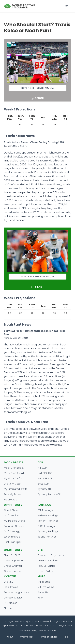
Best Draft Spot (13, 542)
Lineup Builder (46, 571)
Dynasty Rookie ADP (49, 494)
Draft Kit (8, 582)
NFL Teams (44, 582)
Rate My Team (12, 494)
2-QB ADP (43, 484)
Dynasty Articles (13, 598)
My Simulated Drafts (16, 489)
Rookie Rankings (47, 537)
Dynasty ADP (45, 489)
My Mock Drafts (13, 478)
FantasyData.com (47, 631)
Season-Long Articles (16, 592)
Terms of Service (48, 637)
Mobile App (11, 500)
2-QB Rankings (46, 526)
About (10, 637)
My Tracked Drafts (14, 521)
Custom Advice (13, 571)
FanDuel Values (47, 566)
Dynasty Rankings (48, 531)
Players (8, 608)
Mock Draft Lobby (14, 468)
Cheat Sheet (11, 510)
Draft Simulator (13, 484)
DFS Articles (11, 603)
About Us (43, 592)
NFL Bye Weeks (46, 587)
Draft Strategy (12, 531)
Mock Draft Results (15, 473)
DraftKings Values (48, 561)
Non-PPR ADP (45, 478)
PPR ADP (42, 468)
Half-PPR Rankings (48, 515)
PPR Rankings (45, 510)
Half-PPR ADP (45, 473)
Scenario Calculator (16, 526)
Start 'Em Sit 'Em (13, 555)
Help (40, 598)
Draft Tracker (11, 515)
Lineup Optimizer (14, 561)
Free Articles (11, 587)
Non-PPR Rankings (48, 521)
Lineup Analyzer (13, 566)
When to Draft (12, 537)
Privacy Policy (26, 637)
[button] (67, 6)
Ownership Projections (51, 555)
